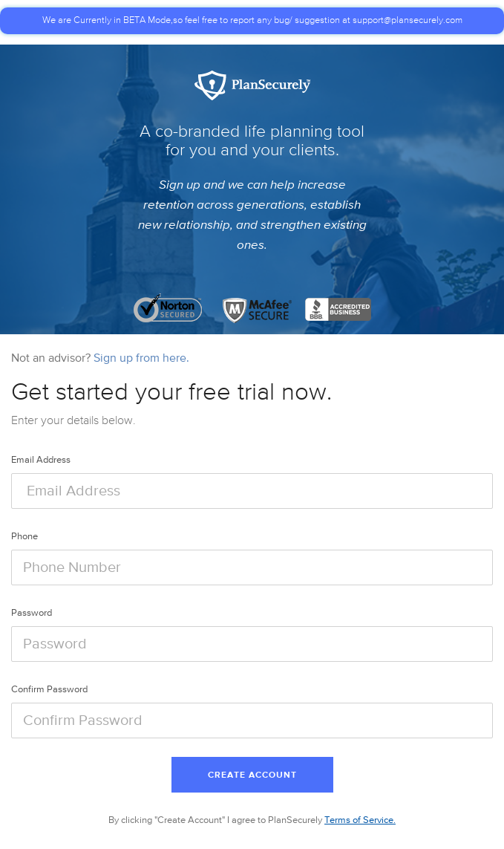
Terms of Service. (360, 820)
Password (32, 613)
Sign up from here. (141, 359)
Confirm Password (49, 690)
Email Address (41, 460)
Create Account (252, 775)
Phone (24, 537)
